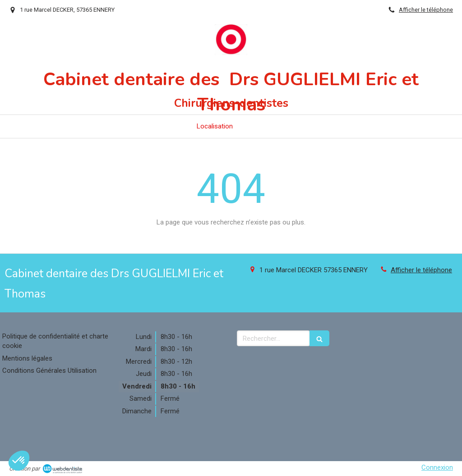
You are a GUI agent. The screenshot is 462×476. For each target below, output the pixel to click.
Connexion (437, 467)
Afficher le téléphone (426, 10)
